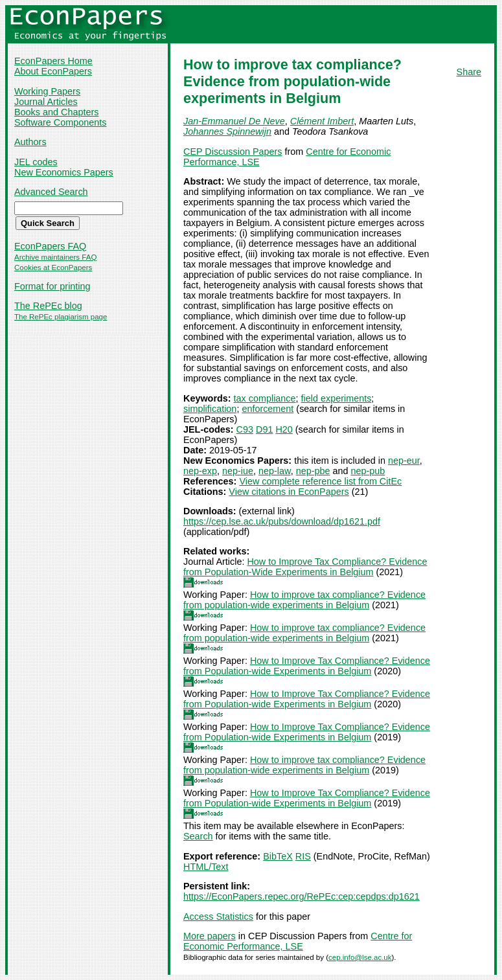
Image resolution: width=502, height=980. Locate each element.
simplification (210, 409)
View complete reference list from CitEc (320, 481)
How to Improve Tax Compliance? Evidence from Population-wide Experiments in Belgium (307, 666)
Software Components (60, 122)
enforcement (268, 409)
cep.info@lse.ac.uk (360, 957)
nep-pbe (313, 471)
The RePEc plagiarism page (61, 317)
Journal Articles (46, 102)
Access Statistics (218, 917)
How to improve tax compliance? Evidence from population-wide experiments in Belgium (304, 600)
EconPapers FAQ (50, 246)
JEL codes (36, 162)
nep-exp (200, 471)
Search (198, 836)
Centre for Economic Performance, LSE (298, 941)
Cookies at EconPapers (53, 268)
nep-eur (404, 461)
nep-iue (238, 471)
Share (469, 72)
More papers (210, 936)
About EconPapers (53, 71)
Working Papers (47, 91)
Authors (30, 142)
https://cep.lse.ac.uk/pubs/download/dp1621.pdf (282, 521)
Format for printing (52, 286)
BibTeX (278, 856)
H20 (284, 429)
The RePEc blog (48, 306)
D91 (264, 429)
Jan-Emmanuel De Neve (234, 121)
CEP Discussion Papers (233, 152)
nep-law (275, 471)
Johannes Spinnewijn (227, 131)
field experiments (337, 398)
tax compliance (265, 398)
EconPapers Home (53, 61)
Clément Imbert (322, 121)
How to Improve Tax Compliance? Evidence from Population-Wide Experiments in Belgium (305, 567)
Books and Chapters (56, 112)
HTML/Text (206, 867)
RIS (303, 856)
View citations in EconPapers (289, 492)
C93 (245, 429)
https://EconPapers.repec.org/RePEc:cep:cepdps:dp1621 (302, 896)
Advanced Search (51, 192)
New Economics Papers (64, 172)
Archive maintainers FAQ (55, 257)
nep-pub (368, 471)
